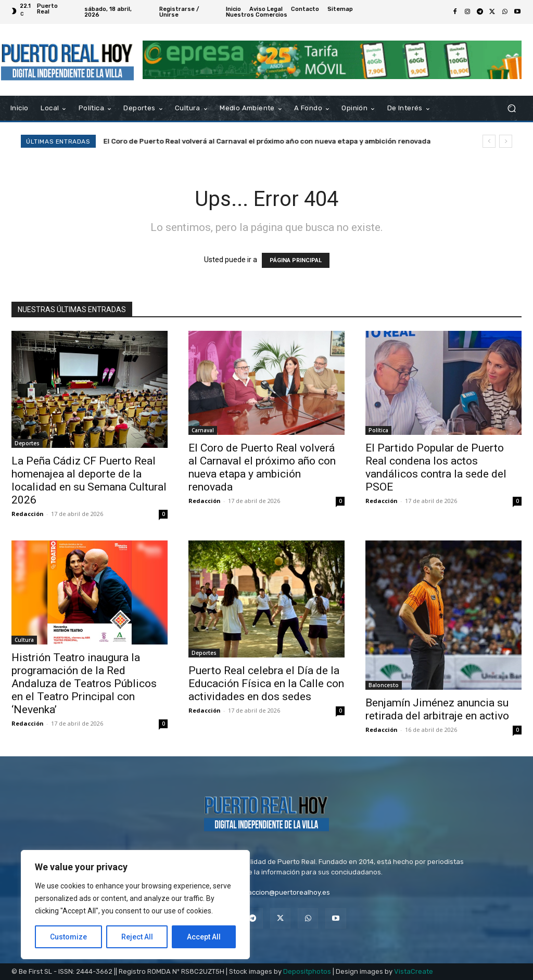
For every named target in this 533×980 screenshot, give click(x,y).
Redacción (28, 514)
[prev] (489, 141)
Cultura (24, 640)
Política (378, 430)
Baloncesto (384, 685)
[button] (511, 108)
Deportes (27, 443)
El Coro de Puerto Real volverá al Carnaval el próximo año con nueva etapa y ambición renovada (267, 141)
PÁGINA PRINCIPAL (296, 260)
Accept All (204, 937)
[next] (506, 141)
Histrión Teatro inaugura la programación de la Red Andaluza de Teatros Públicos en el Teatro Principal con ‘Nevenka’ (84, 684)
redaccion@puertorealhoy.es (283, 892)
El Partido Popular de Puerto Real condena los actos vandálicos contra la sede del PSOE (436, 467)
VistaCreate (414, 971)
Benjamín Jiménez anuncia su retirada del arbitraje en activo (437, 709)
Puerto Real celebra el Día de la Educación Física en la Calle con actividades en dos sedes (266, 684)
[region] (135, 905)
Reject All (137, 937)
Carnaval (203, 430)
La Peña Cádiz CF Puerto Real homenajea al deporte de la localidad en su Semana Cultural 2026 (89, 480)
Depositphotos (307, 971)
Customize (68, 937)
